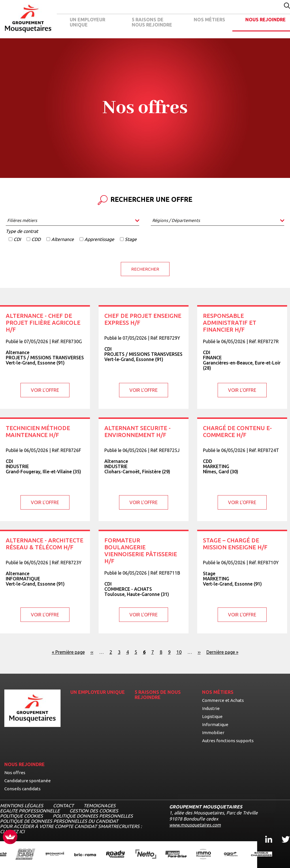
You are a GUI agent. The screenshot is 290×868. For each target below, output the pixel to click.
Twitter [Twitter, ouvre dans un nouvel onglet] (282, 834)
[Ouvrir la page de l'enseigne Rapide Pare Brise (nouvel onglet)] (176, 854)
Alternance (63, 239)
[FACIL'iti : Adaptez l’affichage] (10, 837)
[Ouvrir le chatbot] (267, 851)
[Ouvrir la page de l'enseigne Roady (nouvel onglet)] (115, 854)
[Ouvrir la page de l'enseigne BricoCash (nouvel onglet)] (25, 854)
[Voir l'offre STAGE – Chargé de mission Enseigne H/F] (242, 581)
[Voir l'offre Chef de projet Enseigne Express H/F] (144, 357)
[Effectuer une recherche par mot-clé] (287, 6)
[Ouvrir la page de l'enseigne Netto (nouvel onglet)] (146, 854)
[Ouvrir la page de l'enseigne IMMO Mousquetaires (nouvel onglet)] (204, 854)
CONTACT (63, 805)
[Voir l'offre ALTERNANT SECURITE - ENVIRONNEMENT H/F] (144, 469)
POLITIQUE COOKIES (21, 816)
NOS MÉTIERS (209, 20)
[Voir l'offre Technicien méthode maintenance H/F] (45, 469)
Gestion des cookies (94, 810)
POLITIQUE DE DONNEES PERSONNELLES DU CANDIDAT (59, 821)
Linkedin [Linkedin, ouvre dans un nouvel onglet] (265, 834)
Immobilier (213, 732)
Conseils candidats (22, 788)
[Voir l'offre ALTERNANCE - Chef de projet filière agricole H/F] (45, 357)
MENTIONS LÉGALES (22, 805)
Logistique (212, 716)
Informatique (215, 724)
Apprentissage (99, 239)
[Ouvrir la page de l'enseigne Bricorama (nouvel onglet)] (85, 854)
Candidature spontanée (28, 780)
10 (179, 652)
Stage (131, 239)
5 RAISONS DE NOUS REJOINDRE (152, 22)
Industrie (211, 708)
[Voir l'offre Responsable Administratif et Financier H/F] (242, 357)
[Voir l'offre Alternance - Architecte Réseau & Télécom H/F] (45, 581)
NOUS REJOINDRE (265, 20)
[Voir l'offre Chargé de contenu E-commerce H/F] (242, 469)
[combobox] (72, 221)
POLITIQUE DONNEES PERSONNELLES (93, 816)
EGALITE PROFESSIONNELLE (30, 810)
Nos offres (15, 772)
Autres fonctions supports (228, 740)
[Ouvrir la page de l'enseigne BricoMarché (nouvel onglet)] (55, 854)
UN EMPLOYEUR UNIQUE (87, 22)
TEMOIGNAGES (100, 805)
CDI (17, 239)
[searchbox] (72, 221)
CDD (36, 239)
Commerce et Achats (223, 700)
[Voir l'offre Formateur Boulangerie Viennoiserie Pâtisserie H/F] (144, 581)
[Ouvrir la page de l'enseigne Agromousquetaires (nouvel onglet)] (231, 854)
